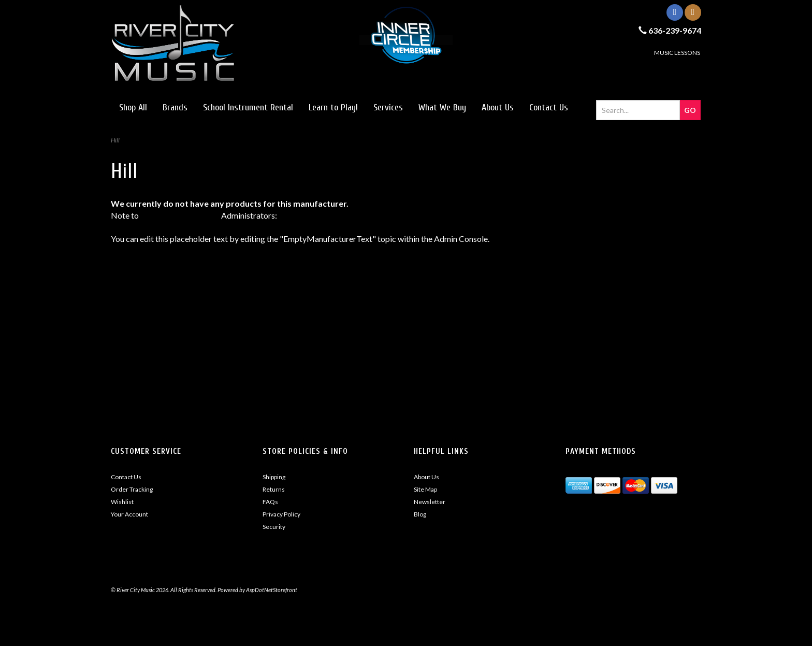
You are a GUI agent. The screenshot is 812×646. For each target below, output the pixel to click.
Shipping (274, 477)
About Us (498, 107)
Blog (420, 514)
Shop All (133, 107)
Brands (175, 107)
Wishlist (122, 502)
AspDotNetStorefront (180, 215)
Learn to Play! (333, 107)
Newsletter (430, 502)
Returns (274, 489)
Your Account (129, 514)
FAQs (270, 502)
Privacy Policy (281, 514)
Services (388, 107)
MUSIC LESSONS (677, 53)
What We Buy (442, 107)
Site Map (425, 489)
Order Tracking (132, 489)
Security (274, 527)
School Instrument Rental (248, 107)
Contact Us (549, 107)
